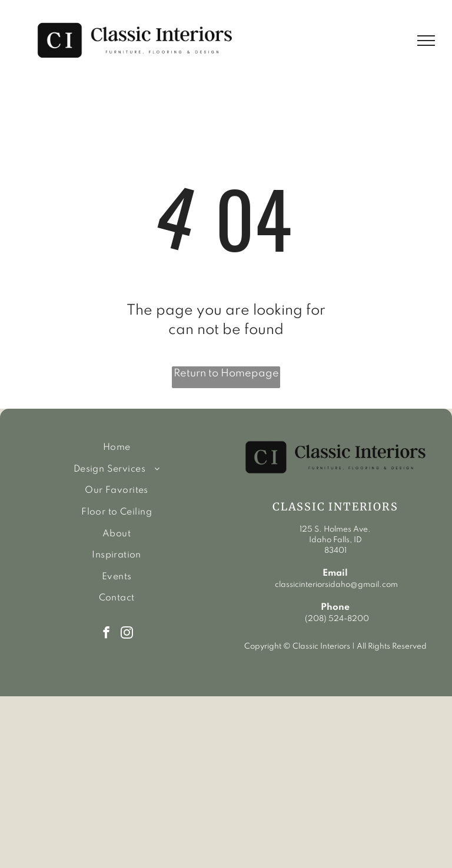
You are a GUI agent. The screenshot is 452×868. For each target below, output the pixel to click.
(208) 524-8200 (337, 619)
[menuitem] (117, 448)
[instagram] (127, 634)
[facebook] (106, 634)
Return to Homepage (226, 373)
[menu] (426, 41)
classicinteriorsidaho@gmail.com (335, 585)
